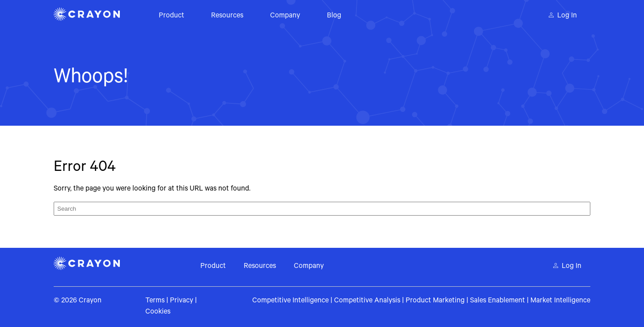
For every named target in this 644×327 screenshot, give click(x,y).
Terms (155, 301)
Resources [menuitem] (227, 16)
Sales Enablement (498, 301)
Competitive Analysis (367, 301)
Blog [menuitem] (334, 16)
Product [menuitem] (172, 16)
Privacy (182, 301)
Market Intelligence (560, 301)
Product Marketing (435, 301)
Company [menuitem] (285, 16)
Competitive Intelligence (290, 301)
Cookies (158, 312)
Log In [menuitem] (567, 16)
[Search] (322, 209)
